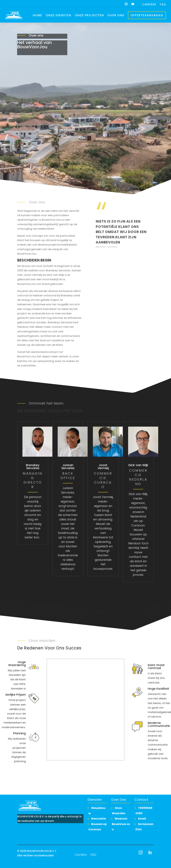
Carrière (149, 5)
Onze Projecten (89, 15)
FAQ (163, 5)
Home (38, 15)
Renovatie (99, 819)
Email (142, 819)
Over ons (116, 15)
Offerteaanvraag (147, 15)
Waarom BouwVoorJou (121, 824)
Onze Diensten (59, 15)
